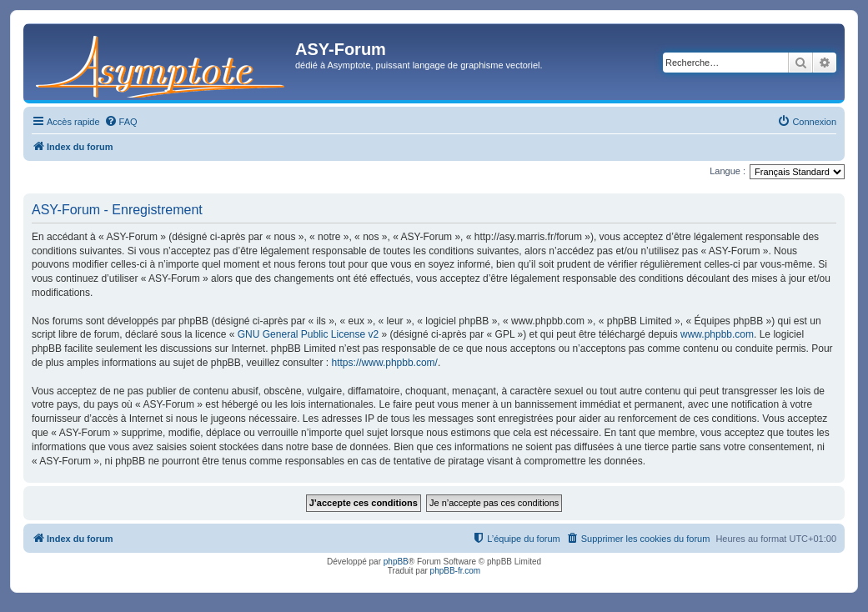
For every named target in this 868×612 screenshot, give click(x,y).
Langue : (728, 171)
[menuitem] (121, 122)
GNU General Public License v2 (308, 334)
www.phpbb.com (717, 334)
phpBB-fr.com (456, 571)
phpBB (396, 562)
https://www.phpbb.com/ (385, 363)
